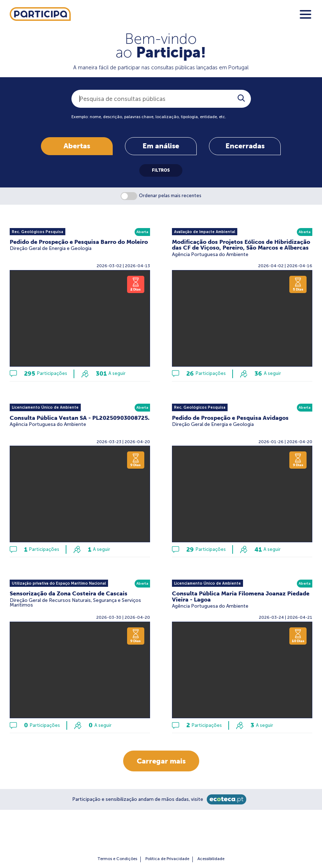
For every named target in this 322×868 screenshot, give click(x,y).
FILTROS (161, 170)
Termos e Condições (117, 859)
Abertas (77, 146)
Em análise (161, 146)
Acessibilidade (211, 859)
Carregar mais (161, 761)
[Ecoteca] (227, 799)
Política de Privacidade (167, 859)
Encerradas (245, 146)
